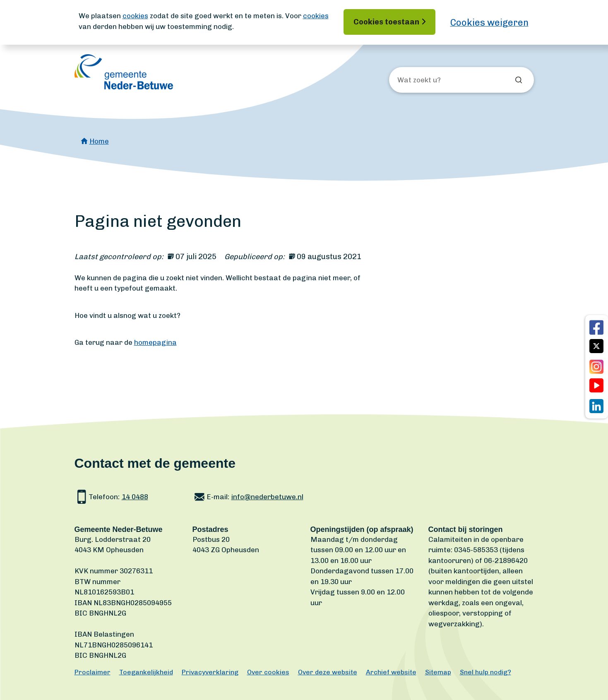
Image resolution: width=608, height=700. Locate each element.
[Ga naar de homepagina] (124, 72)
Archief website (391, 672)
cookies (135, 16)
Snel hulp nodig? (485, 672)
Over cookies (268, 672)
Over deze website (328, 672)
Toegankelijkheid (146, 672)
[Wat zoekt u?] (442, 80)
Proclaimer (93, 672)
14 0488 (135, 497)
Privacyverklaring (210, 672)
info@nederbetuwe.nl (267, 497)
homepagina (155, 342)
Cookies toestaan (386, 22)
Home (99, 141)
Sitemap (438, 672)
